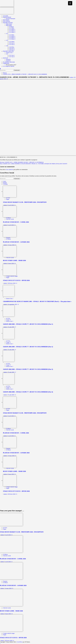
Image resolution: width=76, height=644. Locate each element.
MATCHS (5, 58)
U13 (7, 34)
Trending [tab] (5, 184)
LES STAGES (7, 21)
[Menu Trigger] (70, 3)
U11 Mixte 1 (12, 29)
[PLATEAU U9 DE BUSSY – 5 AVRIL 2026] (10, 211)
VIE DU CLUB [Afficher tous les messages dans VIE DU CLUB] (10, 219)
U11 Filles (12, 28)
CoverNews (20, 642)
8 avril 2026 (11, 205)
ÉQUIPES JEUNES (8, 23)
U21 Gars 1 (12, 55)
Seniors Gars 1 (10, 53)
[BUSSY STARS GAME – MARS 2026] (10, 251)
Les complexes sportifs (9, 66)
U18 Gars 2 (12, 50)
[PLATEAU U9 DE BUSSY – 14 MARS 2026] (10, 231)
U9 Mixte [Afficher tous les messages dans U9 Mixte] (8, 218)
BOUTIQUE (6, 20)
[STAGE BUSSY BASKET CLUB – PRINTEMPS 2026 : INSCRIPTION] (10, 191)
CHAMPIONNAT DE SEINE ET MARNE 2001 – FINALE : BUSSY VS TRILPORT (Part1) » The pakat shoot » (37, 301)
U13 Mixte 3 (12, 39)
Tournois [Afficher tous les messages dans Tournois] (8, 238)
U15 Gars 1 (12, 43)
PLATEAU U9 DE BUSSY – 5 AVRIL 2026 (16, 222)
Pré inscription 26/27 (11, 65)
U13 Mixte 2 (12, 38)
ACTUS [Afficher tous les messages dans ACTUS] (8, 198)
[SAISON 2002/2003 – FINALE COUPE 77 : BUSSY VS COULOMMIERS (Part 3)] (9, 356)
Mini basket (9, 25)
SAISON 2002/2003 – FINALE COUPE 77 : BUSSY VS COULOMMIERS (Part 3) (28, 369)
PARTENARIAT (7, 17)
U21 (7, 54)
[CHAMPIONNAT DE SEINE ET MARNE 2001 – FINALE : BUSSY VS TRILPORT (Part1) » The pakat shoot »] (9, 291)
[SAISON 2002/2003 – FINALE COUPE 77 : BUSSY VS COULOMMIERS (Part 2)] (9, 333)
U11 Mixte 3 (12, 32)
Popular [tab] (5, 183)
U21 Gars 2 (12, 57)
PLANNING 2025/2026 (9, 62)
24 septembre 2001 (13, 304)
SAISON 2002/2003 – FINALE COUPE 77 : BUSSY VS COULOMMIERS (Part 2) (28, 347)
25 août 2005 (11, 327)
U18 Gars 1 (12, 49)
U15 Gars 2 (12, 44)
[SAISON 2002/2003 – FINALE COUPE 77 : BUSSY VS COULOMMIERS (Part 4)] (9, 378)
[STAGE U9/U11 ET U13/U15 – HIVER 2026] (10, 270)
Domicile (8, 59)
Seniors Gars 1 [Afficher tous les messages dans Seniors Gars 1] (10, 299)
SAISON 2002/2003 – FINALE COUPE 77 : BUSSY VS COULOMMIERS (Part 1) (28, 324)
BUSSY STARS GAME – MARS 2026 (14, 260)
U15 (7, 40)
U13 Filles (12, 35)
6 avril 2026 (11, 225)
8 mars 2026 (11, 263)
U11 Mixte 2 (12, 31)
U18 (7, 46)
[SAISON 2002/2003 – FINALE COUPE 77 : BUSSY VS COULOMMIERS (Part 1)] (9, 311)
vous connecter (9, 170)
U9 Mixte (11, 27)
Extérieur (8, 61)
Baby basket (9, 24)
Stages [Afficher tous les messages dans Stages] (8, 199)
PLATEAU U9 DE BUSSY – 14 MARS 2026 (16, 242)
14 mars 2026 (11, 245)
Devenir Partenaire (11, 19)
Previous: (22, 162)
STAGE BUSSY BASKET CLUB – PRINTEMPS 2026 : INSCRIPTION (25, 202)
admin (72, 77)
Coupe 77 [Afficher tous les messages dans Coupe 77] (8, 320)
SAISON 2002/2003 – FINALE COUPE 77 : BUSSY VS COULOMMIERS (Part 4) (28, 392)
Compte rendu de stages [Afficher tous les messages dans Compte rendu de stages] (12, 276)
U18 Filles (12, 47)
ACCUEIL (6, 16)
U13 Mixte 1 (12, 36)
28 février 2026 (12, 283)
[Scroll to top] (0, 643)
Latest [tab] (5, 181)
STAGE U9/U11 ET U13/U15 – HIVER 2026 (16, 280)
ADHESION (6, 63)
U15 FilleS (12, 42)
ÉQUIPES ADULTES (8, 51)
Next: (34, 164)
